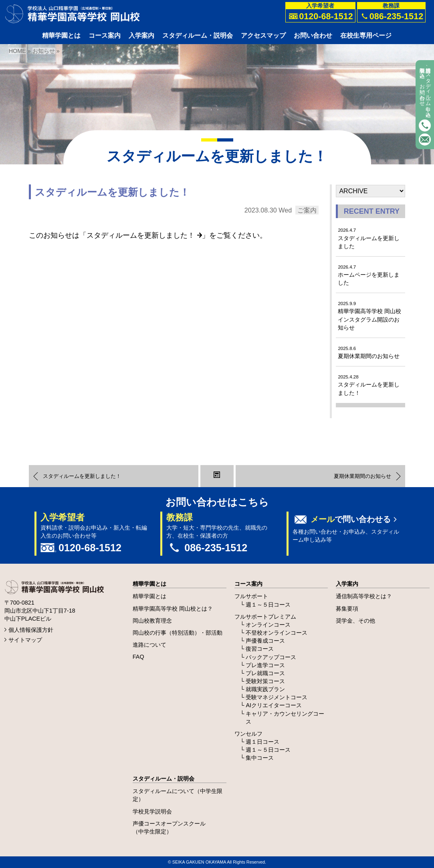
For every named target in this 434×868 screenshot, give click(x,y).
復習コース (260, 649)
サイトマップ (25, 640)
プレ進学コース (265, 665)
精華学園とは (149, 584)
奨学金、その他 (355, 621)
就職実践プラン (265, 689)
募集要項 (347, 609)
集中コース (260, 758)
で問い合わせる (351, 519)
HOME (17, 51)
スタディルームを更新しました (369, 238)
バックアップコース (271, 657)
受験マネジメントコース (277, 697)
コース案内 (248, 584)
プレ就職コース (265, 673)
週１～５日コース (268, 605)
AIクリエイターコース (274, 705)
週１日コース (262, 742)
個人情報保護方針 (31, 630)
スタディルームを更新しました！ (144, 235)
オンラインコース (268, 625)
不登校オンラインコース (277, 633)
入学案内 (347, 584)
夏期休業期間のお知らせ (369, 353)
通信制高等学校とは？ (364, 596)
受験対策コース (265, 681)
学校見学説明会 (152, 811)
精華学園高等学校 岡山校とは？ (173, 609)
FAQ (138, 657)
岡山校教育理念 (152, 621)
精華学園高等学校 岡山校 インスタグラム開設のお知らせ (369, 316)
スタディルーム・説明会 (164, 779)
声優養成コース (265, 641)
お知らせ (44, 51)
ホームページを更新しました (369, 275)
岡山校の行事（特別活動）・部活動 (178, 633)
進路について (149, 645)
